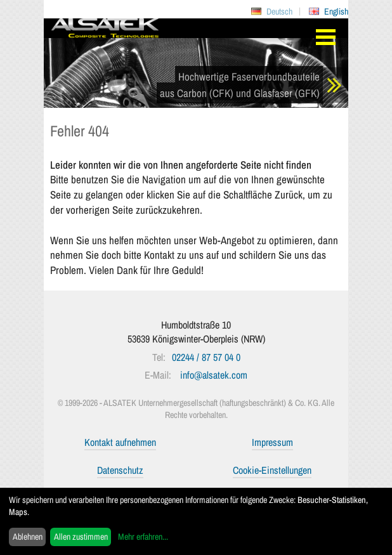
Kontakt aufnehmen (120, 442)
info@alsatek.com (214, 375)
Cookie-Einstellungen (272, 470)
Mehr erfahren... (143, 537)
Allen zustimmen (81, 537)
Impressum (272, 442)
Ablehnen (28, 537)
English (336, 11)
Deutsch (279, 11)
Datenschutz (120, 470)
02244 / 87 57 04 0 (206, 357)
